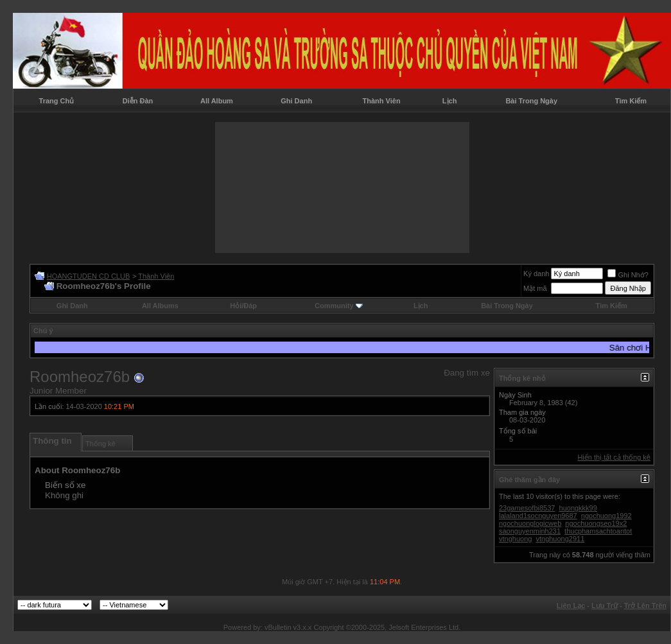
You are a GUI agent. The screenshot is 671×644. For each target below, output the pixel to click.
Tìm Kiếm (631, 101)
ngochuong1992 (606, 516)
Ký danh (536, 274)
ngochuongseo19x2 (596, 523)
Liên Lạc (571, 605)
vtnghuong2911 (560, 539)
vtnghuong (515, 539)
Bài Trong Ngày (531, 101)
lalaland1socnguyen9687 (538, 516)
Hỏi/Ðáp (243, 306)
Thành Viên (382, 101)
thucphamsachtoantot (598, 531)
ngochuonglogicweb (530, 523)
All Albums (160, 306)
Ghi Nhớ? (628, 275)
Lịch (450, 101)
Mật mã (535, 288)
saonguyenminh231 (530, 531)
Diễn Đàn (138, 101)
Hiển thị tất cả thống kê (614, 457)
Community (339, 306)
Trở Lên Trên (645, 605)
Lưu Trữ (605, 605)
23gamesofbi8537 (527, 508)
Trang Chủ (57, 101)
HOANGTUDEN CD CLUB (89, 276)
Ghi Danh (296, 101)
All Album (217, 101)
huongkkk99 (578, 508)
